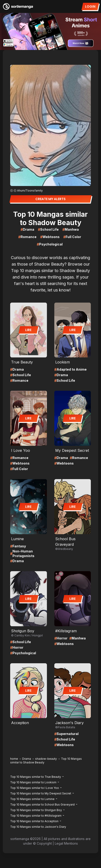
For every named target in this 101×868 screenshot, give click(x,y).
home (14, 759)
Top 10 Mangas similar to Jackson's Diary (38, 827)
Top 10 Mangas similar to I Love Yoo (35, 788)
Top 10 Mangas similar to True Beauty (36, 777)
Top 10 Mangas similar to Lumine (32, 799)
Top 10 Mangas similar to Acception (34, 821)
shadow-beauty (46, 759)
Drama (27, 759)
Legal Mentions (66, 843)
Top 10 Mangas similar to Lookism (33, 782)
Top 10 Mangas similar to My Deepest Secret (41, 793)
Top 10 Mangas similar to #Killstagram (36, 816)
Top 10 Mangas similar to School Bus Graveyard (42, 804)
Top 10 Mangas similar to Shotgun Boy (36, 810)
